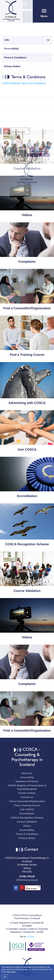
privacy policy (11, 972)
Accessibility (11, 49)
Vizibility (31, 937)
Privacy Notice (12, 66)
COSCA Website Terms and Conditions (24, 83)
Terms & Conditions (15, 58)
